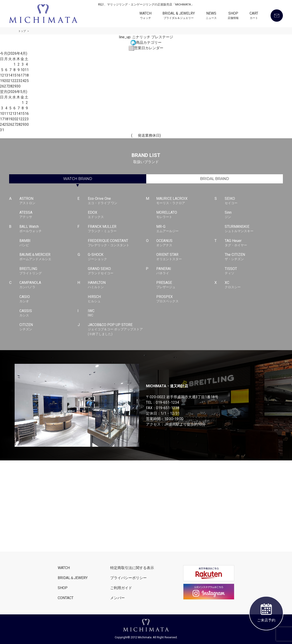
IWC (117, 313)
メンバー (117, 598)
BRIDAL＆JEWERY (73, 578)
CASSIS (48, 313)
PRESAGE (185, 285)
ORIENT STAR (185, 257)
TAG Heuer (254, 243)
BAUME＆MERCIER (48, 257)
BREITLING (48, 271)
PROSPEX (185, 299)
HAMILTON (117, 285)
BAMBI (48, 243)
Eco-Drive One (117, 201)
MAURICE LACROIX (185, 201)
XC (254, 285)
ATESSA (48, 215)
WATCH (145, 16)
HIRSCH (117, 299)
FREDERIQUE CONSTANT (117, 243)
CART (254, 16)
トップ (22, 31)
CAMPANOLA (48, 285)
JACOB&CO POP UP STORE (117, 329)
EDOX (117, 215)
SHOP (233, 16)
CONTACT (66, 598)
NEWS (211, 16)
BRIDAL (215, 179)
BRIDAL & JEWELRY (179, 16)
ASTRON (48, 201)
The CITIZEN (254, 257)
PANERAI (185, 271)
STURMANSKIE (254, 229)
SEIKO (254, 201)
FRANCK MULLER (117, 229)
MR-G (185, 229)
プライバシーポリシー (128, 578)
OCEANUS (185, 243)
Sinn (254, 215)
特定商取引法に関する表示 (132, 568)
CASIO (48, 299)
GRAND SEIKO (117, 271)
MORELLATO (185, 215)
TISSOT (254, 271)
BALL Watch (48, 229)
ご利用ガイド (121, 588)
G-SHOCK (117, 257)
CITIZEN (48, 327)
